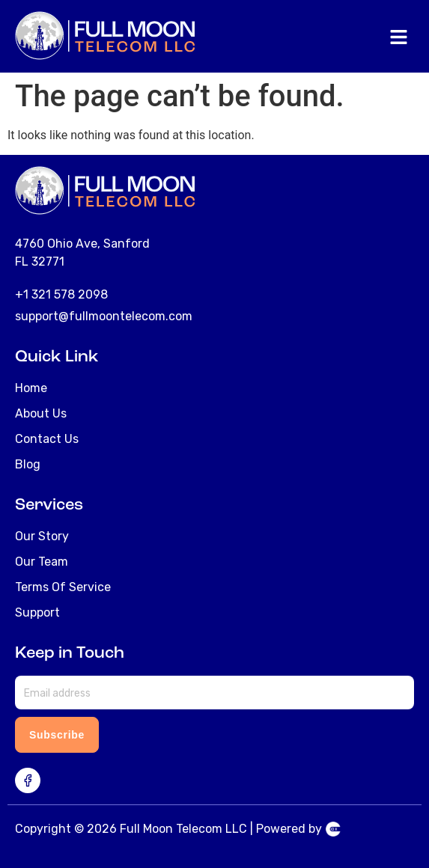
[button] (399, 38)
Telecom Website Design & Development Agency (333, 829)
